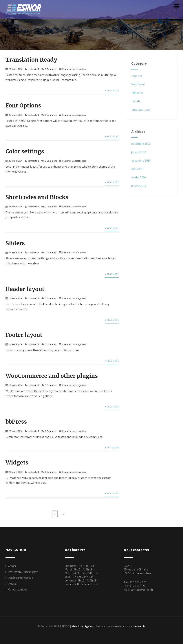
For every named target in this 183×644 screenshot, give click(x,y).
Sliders (15, 243)
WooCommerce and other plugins (52, 375)
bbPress (16, 420)
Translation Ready (31, 60)
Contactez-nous (18, 588)
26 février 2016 (16, 69)
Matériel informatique (21, 576)
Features (66, 69)
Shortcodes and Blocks (37, 197)
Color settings (25, 151)
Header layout (25, 288)
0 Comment (51, 69)
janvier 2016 (139, 186)
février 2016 (139, 177)
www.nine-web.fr (135, 625)
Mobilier (13, 582)
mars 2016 (138, 169)
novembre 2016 (141, 161)
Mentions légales (82, 625)
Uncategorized (79, 69)
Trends (136, 101)
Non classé (138, 84)
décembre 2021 (141, 144)
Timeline (137, 93)
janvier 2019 (139, 152)
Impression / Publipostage (23, 570)
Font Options (23, 105)
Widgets (17, 461)
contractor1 (33, 69)
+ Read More (112, 90)
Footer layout (24, 334)
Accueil (12, 565)
